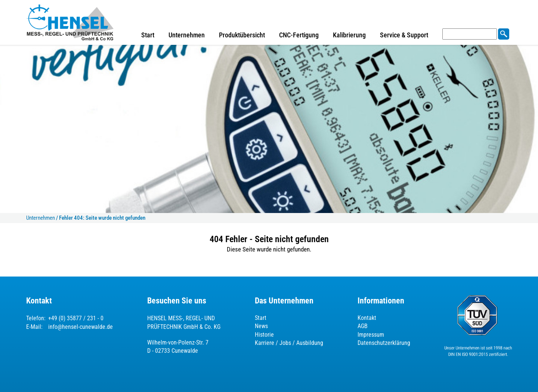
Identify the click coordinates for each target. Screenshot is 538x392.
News (261, 326)
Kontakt (367, 318)
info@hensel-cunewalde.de (81, 327)
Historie (264, 335)
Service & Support (404, 35)
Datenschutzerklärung (384, 343)
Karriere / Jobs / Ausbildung (289, 343)
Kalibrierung (349, 35)
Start (148, 35)
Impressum (371, 335)
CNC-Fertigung (299, 35)
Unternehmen (187, 35)
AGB (363, 326)
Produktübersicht (242, 35)
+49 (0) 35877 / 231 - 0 (76, 318)
